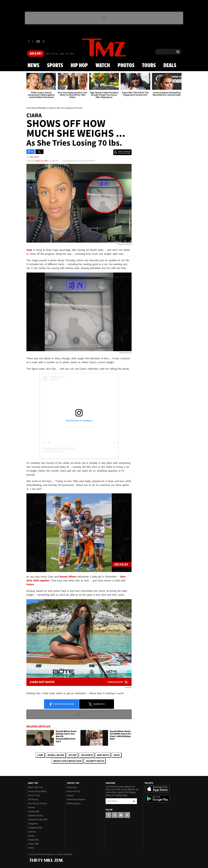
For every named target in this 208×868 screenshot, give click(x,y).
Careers (70, 795)
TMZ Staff (34, 157)
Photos (126, 66)
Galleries (32, 832)
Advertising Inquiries (76, 799)
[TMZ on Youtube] (38, 41)
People (31, 836)
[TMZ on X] (33, 41)
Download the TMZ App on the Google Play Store (157, 799)
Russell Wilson (56, 755)
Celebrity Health (95, 761)
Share (62, 704)
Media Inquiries (74, 803)
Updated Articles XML (38, 820)
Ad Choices (33, 799)
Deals (170, 66)
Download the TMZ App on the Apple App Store (157, 789)
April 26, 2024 (42, 161)
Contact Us (72, 787)
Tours (149, 66)
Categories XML (35, 828)
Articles (31, 808)
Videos (31, 848)
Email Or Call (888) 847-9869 (60, 54)
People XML (33, 840)
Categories (33, 824)
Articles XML (34, 812)
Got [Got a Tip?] (36, 54)
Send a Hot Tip (73, 791)
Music (117, 755)
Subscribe (134, 801)
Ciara (40, 755)
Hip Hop (79, 66)
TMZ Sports (87, 755)
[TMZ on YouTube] (121, 815)
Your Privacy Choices (37, 803)
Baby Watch (103, 755)
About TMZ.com (35, 787)
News (33, 66)
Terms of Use (34, 795)
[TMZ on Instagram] (44, 41)
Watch (103, 66)
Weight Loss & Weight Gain (67, 761)
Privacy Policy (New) (37, 791)
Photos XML (34, 844)
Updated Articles (35, 816)
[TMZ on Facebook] (29, 41)
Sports (55, 66)
